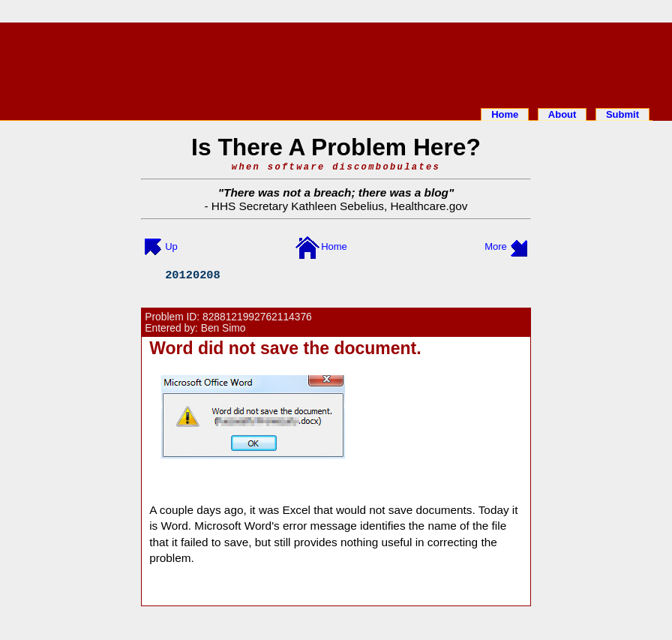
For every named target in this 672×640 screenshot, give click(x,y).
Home (505, 114)
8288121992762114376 (257, 317)
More (496, 246)
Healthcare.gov (429, 206)
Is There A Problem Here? (336, 147)
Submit (622, 114)
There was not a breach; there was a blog (336, 192)
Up (171, 246)
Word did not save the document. (285, 348)
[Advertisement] (336, 62)
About (562, 114)
